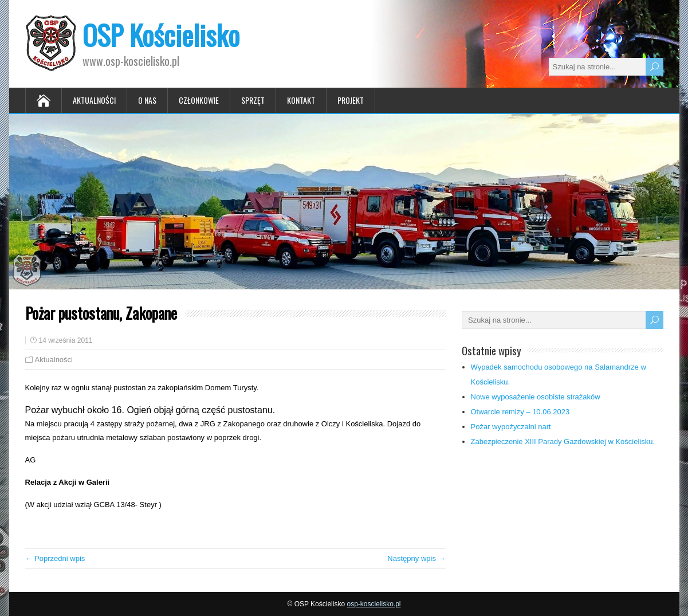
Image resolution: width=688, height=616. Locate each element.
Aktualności (94, 100)
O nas (147, 100)
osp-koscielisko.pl (374, 604)
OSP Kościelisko (161, 35)
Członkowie (199, 100)
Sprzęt (253, 100)
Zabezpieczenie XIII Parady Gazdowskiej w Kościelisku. (563, 442)
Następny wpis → (416, 558)
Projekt (351, 100)
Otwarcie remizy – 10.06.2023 (520, 412)
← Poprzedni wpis (55, 558)
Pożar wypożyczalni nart (511, 427)
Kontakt (301, 100)
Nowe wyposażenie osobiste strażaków (536, 397)
